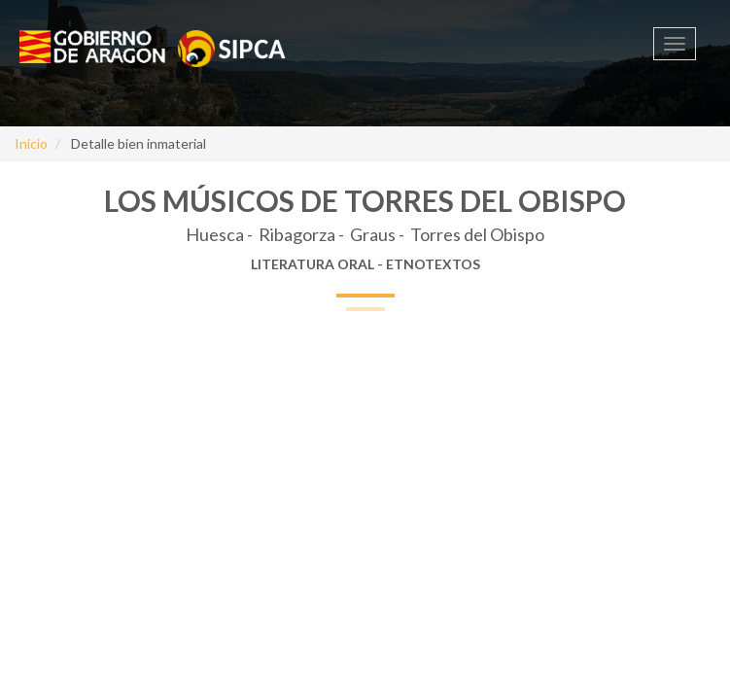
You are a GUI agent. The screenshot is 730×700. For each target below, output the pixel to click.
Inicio (31, 143)
